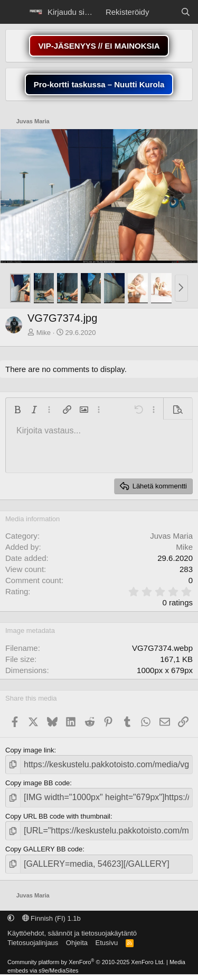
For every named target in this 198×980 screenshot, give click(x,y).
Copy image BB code (37, 783)
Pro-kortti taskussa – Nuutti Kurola (99, 84)
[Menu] (15, 12)
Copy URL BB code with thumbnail (58, 816)
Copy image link (30, 750)
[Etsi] (186, 12)
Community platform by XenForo (86, 962)
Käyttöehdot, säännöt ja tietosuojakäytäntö (72, 933)
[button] (181, 288)
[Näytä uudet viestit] (164, 12)
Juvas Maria (171, 536)
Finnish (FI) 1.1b (51, 918)
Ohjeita (77, 943)
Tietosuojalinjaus (33, 943)
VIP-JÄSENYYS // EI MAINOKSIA (99, 46)
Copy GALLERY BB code (44, 849)
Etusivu (107, 943)
